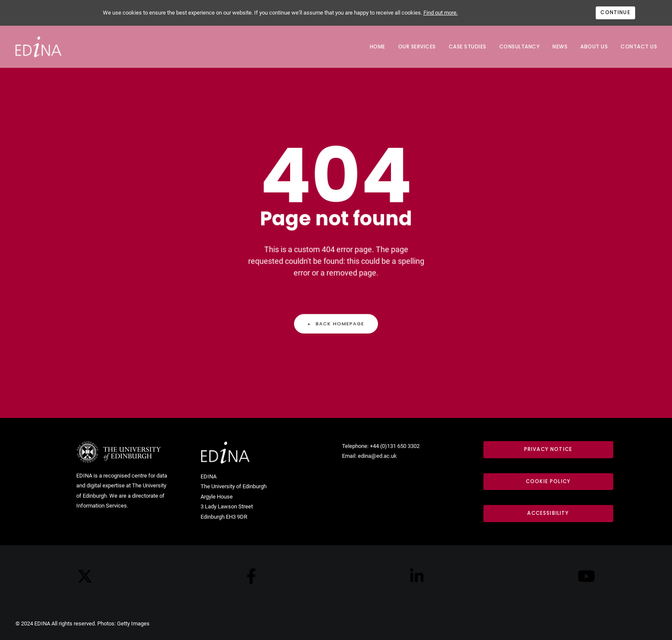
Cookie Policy (548, 481)
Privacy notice (548, 449)
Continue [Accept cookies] (615, 12)
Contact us (639, 47)
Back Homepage (336, 318)
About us (594, 47)
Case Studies (468, 47)
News (560, 47)
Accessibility (548, 513)
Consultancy (520, 47)
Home (378, 47)
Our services (417, 47)
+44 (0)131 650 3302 (395, 446)
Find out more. (441, 13)
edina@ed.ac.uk (377, 456)
